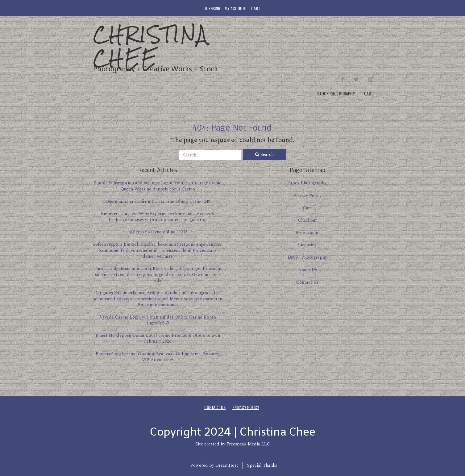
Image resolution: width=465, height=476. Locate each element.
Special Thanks (262, 465)
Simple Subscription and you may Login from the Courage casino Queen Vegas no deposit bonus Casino (158, 186)
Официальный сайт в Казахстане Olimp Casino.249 (158, 201)
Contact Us (307, 282)
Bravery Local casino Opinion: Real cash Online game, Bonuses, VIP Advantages (158, 357)
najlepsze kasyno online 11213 (158, 232)
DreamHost (227, 465)
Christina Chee (151, 46)
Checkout (307, 220)
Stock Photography (336, 93)
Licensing (212, 8)
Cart (256, 8)
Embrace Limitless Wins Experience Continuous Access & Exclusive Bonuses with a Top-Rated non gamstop (158, 217)
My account (236, 8)
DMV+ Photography (307, 257)
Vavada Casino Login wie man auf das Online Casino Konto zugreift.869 (158, 320)
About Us (307, 270)
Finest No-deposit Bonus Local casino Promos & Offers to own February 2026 (158, 338)
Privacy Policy (307, 196)
